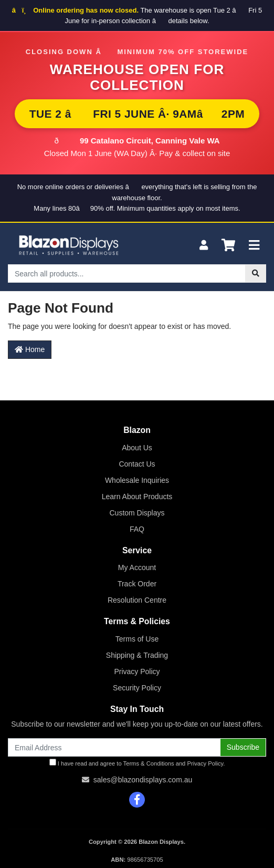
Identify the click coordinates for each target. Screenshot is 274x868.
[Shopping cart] (228, 246)
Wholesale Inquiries (137, 480)
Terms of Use (137, 639)
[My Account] (204, 246)
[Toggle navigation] (254, 246)
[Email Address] (114, 747)
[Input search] (127, 273)
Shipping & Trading (137, 655)
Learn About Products (137, 497)
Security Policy (137, 688)
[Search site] (256, 273)
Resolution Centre (137, 600)
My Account (137, 567)
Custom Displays (137, 513)
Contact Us (137, 464)
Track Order (137, 584)
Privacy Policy (137, 671)
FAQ (137, 529)
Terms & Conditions (149, 763)
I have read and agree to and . (137, 763)
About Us (137, 448)
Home (30, 349)
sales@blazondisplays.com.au (143, 780)
